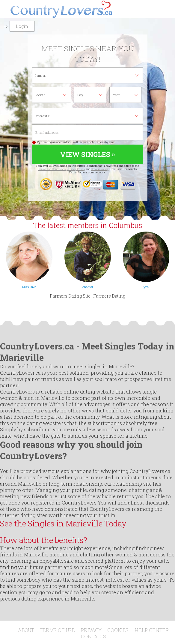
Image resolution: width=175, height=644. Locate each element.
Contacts (93, 636)
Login (22, 26)
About (26, 630)
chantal (88, 287)
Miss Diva (29, 287)
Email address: (87, 132)
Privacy (91, 630)
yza (146, 287)
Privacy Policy (76, 169)
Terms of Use (57, 630)
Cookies (118, 630)
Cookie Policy (100, 169)
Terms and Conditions (52, 169)
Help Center (152, 630)
